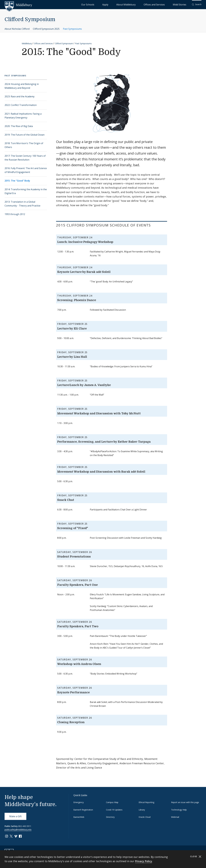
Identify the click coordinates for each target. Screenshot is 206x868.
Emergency (79, 802)
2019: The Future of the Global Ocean (25, 135)
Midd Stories (183, 4)
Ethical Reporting (146, 802)
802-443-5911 (25, 826)
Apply (129, 4)
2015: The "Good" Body (17, 181)
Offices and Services (164, 4)
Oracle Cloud (145, 817)
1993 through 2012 (15, 214)
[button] (197, 4)
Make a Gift (15, 816)
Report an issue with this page (185, 802)
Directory (110, 817)
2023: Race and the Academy (20, 96)
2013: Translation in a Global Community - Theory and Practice (22, 204)
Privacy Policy (144, 861)
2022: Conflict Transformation (21, 105)
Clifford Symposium (30, 19)
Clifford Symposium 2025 (46, 29)
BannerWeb (79, 817)
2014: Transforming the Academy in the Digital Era (26, 191)
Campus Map (112, 802)
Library (142, 810)
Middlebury (27, 43)
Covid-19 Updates (114, 810)
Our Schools (117, 4)
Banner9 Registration (83, 810)
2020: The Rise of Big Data (19, 126)
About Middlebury (143, 4)
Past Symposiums (72, 29)
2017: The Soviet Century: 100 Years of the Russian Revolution (25, 158)
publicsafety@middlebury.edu (18, 830)
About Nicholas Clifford (17, 29)
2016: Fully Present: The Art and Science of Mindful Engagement (26, 170)
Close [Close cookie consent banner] (196, 857)
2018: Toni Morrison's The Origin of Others (24, 145)
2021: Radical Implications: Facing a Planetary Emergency (23, 116)
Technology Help (179, 810)
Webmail (175, 817)
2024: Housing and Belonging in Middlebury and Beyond (22, 86)
